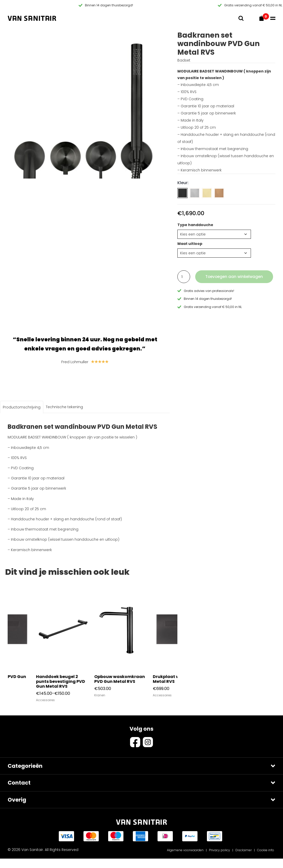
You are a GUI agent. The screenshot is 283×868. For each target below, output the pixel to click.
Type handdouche (195, 225)
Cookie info (266, 859)
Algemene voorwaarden (185, 859)
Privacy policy (220, 859)
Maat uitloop (190, 244)
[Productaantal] (184, 277)
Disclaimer (244, 859)
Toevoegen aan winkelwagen (234, 277)
